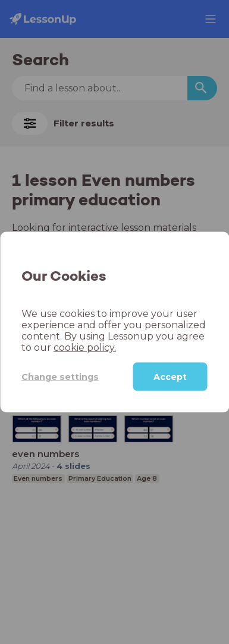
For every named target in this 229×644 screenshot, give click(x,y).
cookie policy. (85, 348)
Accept (170, 377)
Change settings (60, 376)
